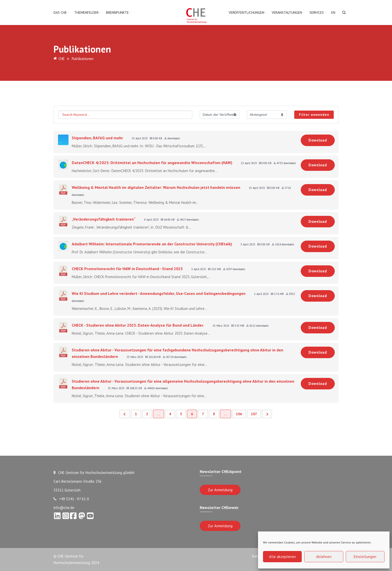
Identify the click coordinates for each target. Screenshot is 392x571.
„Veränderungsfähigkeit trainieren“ (104, 219)
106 (239, 414)
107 (254, 414)
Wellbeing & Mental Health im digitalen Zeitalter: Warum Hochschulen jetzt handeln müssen (156, 187)
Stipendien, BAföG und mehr (97, 138)
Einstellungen (365, 557)
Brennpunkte (117, 13)
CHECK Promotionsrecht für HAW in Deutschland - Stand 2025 (127, 269)
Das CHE (60, 13)
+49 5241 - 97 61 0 (71, 499)
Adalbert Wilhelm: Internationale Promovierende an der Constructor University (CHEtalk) (152, 244)
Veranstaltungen (287, 13)
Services (317, 13)
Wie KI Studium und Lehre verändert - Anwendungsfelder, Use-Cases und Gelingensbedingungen (159, 293)
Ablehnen (324, 557)
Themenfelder (86, 13)
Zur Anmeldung (220, 490)
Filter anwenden (314, 115)
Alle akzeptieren (282, 557)
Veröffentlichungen (246, 13)
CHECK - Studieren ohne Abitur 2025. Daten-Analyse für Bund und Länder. (138, 325)
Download (318, 140)
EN (333, 13)
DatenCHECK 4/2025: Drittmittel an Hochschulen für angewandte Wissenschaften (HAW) (152, 163)
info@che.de (64, 508)
